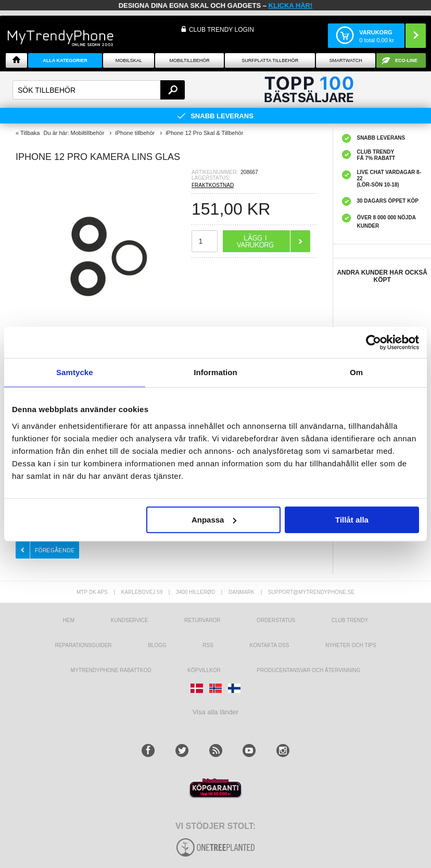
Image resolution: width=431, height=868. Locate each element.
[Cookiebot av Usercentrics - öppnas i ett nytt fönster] (373, 342)
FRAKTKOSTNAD (213, 185)
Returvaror (202, 620)
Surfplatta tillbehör (270, 60)
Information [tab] (215, 372)
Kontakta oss (270, 645)
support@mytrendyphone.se (311, 592)
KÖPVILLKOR (204, 670)
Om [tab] (356, 372)
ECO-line (406, 60)
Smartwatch (345, 60)
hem (69, 620)
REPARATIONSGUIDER (83, 645)
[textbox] (99, 90)
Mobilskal (129, 60)
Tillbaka (30, 133)
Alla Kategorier (65, 60)
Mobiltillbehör (189, 60)
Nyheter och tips (351, 645)
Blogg (157, 645)
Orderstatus (276, 620)
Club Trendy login (221, 30)
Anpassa (214, 520)
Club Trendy (350, 620)
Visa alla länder (216, 712)
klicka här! (291, 5)
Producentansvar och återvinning (308, 670)
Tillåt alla (352, 520)
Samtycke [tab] (75, 372)
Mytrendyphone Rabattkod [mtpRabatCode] (111, 670)
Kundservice (130, 620)
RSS (208, 645)
